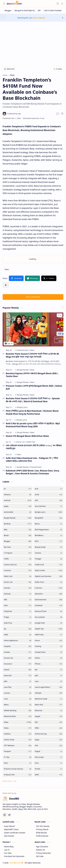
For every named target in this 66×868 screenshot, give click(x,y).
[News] (7, 269)
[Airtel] (48, 495)
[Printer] (48, 769)
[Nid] (48, 722)
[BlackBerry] (48, 535)
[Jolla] (18, 681)
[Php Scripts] (48, 757)
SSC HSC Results (43, 826)
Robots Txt (41, 850)
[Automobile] (18, 512)
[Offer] (48, 728)
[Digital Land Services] (48, 576)
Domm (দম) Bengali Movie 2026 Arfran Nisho (27, 436)
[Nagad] (48, 716)
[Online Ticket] (18, 740)
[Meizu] (18, 705)
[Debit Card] (18, 576)
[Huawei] (18, 652)
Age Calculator (42, 847)
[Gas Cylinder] (48, 617)
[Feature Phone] (48, 611)
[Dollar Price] (48, 582)
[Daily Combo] (48, 570)
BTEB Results (41, 833)
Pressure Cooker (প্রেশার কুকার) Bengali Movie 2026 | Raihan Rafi (34, 387)
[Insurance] (18, 664)
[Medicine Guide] (48, 699)
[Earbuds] (18, 594)
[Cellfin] (18, 559)
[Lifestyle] (48, 693)
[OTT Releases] (18, 746)
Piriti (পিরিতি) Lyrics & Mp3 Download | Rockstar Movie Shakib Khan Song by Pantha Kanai (32, 412)
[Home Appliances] (18, 640)
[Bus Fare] (18, 547)
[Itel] (48, 670)
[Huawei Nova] (48, 652)
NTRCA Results (42, 836)
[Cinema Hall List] (18, 565)
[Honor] (48, 640)
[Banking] (18, 524)
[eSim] (18, 605)
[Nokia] (18, 728)
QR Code (40, 856)
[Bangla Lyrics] (22, 407)
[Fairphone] (18, 611)
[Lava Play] (18, 687)
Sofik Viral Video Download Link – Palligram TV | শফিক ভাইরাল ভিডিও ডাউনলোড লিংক (32, 460)
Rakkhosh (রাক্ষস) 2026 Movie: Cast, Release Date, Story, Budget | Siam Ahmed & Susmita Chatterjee (33, 472)
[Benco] (48, 524)
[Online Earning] (48, 734)
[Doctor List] (21, 442)
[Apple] (18, 506)
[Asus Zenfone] (48, 506)
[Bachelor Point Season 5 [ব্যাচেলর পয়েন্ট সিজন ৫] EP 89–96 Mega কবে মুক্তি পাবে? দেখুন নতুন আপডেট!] (33, 329)
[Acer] (48, 489)
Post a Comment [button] (33, 297)
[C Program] (18, 553)
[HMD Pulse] (48, 635)
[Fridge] (18, 617)
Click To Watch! (39, 18)
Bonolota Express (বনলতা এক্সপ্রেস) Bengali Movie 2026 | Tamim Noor (32, 375)
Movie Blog (9, 847)
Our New (8, 853)
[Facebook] (48, 605)
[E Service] (48, 588)
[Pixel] (18, 763)
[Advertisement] (33, 42)
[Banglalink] (48, 518)
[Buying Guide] (48, 547)
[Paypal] (48, 751)
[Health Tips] (31, 442)
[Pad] (48, 746)
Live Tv (7, 850)
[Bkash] (18, 535)
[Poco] (48, 763)
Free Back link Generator (14, 856)
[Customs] (18, 570)
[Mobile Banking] (18, 710)
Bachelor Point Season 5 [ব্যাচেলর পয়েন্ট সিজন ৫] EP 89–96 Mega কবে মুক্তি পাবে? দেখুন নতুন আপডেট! (32, 355)
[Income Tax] (18, 658)
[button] (4, 4)
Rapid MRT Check (11, 829)
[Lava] (48, 681)
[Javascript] (18, 675)
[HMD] (18, 635)
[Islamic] (18, 670)
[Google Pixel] (48, 623)
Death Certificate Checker (15, 833)
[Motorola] (48, 710)
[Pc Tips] (18, 757)
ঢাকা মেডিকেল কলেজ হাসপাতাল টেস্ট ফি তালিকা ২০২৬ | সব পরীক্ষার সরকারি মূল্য (34, 447)
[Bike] (18, 530)
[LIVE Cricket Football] (53, 10)
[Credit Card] (48, 565)
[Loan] (18, 699)
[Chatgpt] (48, 559)
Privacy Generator (44, 853)
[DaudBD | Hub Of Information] (14, 4)
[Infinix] (48, 658)
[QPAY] (48, 775)
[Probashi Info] (18, 775)
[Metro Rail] (48, 705)
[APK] (48, 500)
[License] (18, 693)
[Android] (18, 500)
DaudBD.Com (16, 863)
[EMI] (18, 600)
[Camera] (48, 553)
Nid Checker (9, 836)
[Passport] (18, 751)
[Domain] (18, 588)
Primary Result (42, 829)
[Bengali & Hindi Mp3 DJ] (25, 10)
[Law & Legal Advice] (48, 687)
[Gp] (18, 629)
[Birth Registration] (48, 530)
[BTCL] (48, 541)
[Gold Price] (18, 623)
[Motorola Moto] (18, 716)
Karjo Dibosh (10, 826)
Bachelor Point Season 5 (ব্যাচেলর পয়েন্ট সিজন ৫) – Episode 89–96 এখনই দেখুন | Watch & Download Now (33, 400)
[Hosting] (48, 646)
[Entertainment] (23, 350)
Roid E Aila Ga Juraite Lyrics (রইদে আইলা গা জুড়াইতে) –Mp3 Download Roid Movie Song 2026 (33, 425)
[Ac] (18, 489)
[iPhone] (48, 664)
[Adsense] (18, 495)
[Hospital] (18, 646)
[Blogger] (8, 10)
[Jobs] (48, 675)
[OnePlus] (18, 734)
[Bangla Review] (23, 370)
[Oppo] (48, 740)
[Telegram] (9, 815)
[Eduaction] (48, 594)
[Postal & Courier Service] (18, 769)
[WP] (39, 10)
